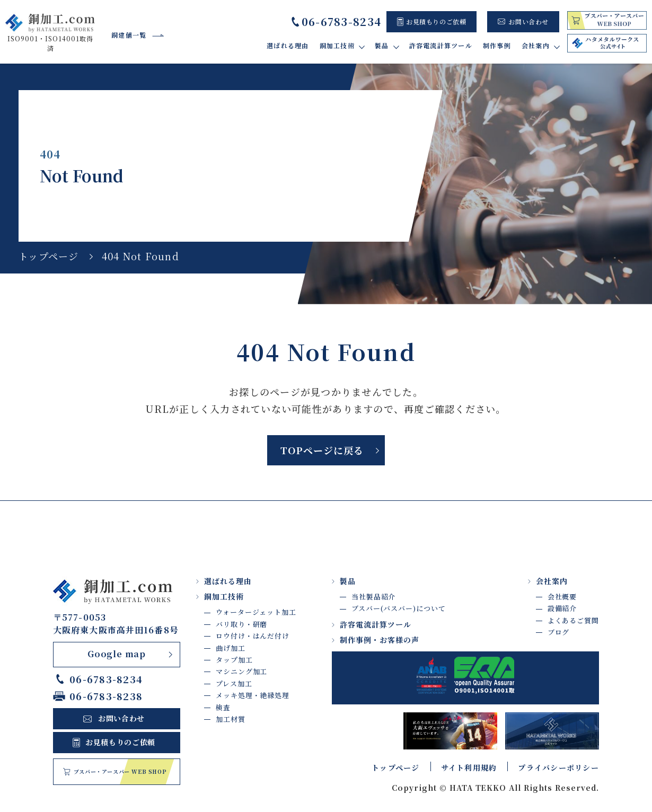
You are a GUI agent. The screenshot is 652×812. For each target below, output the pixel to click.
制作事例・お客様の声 (380, 640)
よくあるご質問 (573, 620)
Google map (117, 654)
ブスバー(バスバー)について (399, 609)
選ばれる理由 (288, 45)
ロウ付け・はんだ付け (253, 636)
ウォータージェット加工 (256, 612)
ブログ (559, 632)
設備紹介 (562, 609)
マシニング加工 (241, 671)
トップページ (49, 256)
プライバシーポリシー (558, 767)
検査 (223, 707)
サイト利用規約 (469, 767)
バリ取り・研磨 (241, 624)
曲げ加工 (231, 648)
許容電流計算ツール (441, 45)
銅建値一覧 (129, 35)
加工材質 (231, 719)
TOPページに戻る (322, 450)
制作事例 (497, 45)
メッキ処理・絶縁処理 (253, 695)
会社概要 (562, 597)
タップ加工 (234, 660)
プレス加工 (234, 683)
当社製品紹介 (373, 597)
